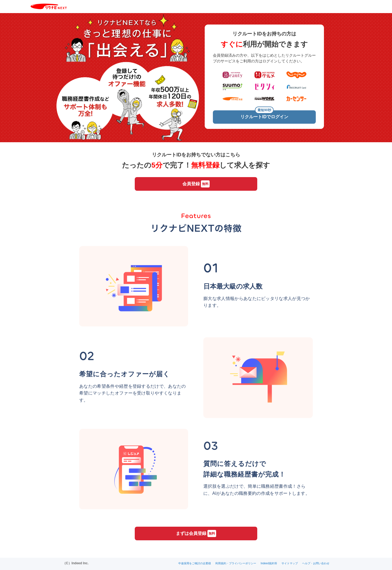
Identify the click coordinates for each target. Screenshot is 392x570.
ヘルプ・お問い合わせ (316, 563)
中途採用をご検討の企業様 (195, 563)
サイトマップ (290, 563)
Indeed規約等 (269, 563)
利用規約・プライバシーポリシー (236, 563)
